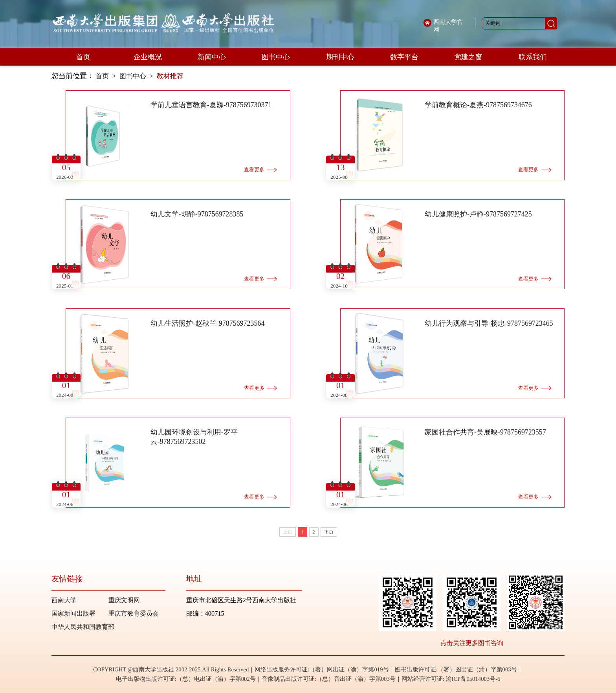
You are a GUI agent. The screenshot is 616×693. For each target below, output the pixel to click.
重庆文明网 (124, 600)
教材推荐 (170, 76)
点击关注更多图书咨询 (472, 643)
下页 (329, 532)
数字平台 (404, 57)
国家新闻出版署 (73, 613)
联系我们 (533, 57)
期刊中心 (340, 57)
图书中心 (276, 57)
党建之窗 (468, 57)
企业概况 (148, 57)
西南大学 (64, 600)
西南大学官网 (448, 26)
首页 (83, 57)
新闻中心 (212, 57)
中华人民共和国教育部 (83, 627)
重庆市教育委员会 (134, 613)
